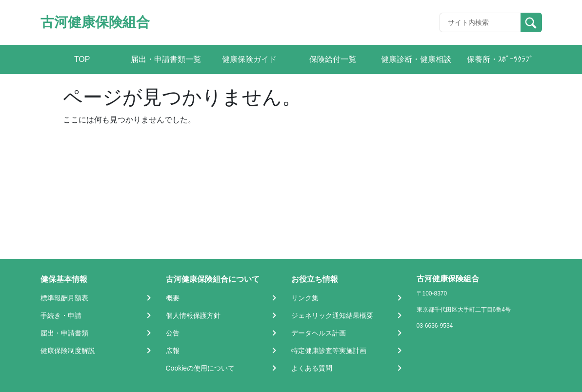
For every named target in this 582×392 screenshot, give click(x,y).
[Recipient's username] (480, 22)
